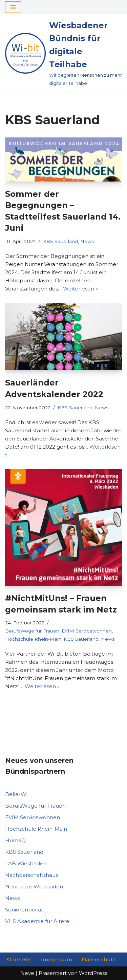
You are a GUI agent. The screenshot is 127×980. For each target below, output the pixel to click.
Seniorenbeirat (24, 910)
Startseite (19, 959)
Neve (27, 973)
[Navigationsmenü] (13, 7)
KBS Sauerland (60, 241)
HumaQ (15, 840)
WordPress (93, 973)
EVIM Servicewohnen (87, 631)
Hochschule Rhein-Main (33, 639)
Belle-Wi (16, 794)
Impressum (57, 959)
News (87, 241)
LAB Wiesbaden (26, 863)
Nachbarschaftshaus (31, 875)
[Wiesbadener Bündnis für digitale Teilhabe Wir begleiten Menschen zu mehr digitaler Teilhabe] (63, 53)
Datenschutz (99, 959)
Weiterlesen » (80, 289)
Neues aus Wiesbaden (34, 887)
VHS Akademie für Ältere (37, 921)
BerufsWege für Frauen (32, 631)
